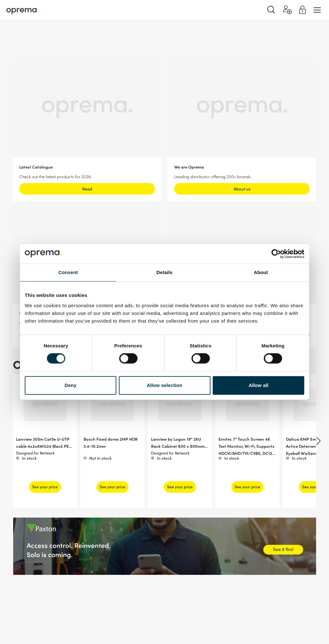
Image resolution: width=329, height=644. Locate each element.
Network (64, 35)
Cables (85, 35)
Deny (71, 385)
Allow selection (165, 385)
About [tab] (261, 272)
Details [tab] (164, 272)
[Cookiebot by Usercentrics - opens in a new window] (276, 254)
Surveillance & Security (28, 35)
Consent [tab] (68, 272)
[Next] (317, 441)
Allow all (259, 385)
